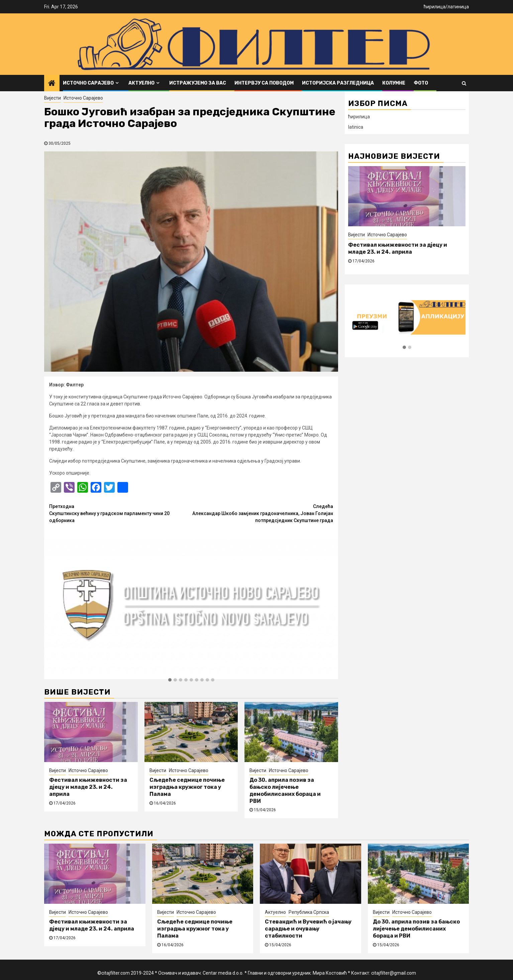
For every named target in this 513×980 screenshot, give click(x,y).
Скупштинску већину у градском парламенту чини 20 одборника (120, 513)
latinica (356, 127)
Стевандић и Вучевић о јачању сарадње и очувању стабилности (308, 929)
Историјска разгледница (338, 83)
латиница (458, 7)
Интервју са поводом (264, 83)
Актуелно (141, 83)
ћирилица (435, 7)
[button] (170, 680)
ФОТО (421, 83)
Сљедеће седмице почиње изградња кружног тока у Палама (187, 787)
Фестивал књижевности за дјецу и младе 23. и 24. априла (88, 787)
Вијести (53, 98)
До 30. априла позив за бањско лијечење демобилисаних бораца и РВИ (285, 790)
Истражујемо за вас (198, 83)
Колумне (394, 83)
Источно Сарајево (88, 83)
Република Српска (309, 912)
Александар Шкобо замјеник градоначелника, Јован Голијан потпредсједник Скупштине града (262, 513)
